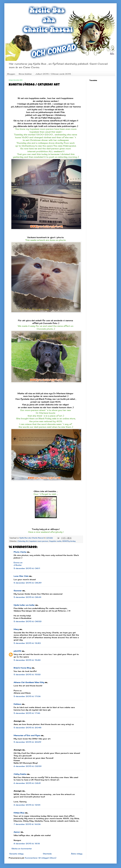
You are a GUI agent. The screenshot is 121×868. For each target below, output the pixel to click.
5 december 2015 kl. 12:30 (27, 643)
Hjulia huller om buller (24, 605)
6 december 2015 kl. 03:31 (27, 783)
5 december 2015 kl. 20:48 (27, 728)
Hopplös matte (55, 541)
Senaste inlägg (16, 854)
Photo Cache (20, 552)
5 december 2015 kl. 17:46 (27, 713)
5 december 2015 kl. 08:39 (28, 583)
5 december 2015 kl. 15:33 (27, 660)
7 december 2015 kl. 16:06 (27, 824)
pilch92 (17, 651)
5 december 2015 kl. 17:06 (27, 696)
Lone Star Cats (21, 576)
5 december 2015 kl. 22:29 (27, 742)
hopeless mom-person (39, 541)
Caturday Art (23, 541)
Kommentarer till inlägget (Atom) (40, 858)
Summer (18, 591)
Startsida (47, 854)
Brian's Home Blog (22, 668)
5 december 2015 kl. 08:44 (27, 597)
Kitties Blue (19, 813)
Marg (16, 629)
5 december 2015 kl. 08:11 (27, 568)
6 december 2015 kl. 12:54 (27, 805)
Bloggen (11, 74)
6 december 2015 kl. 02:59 (28, 766)
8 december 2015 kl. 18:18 (27, 844)
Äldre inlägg (77, 854)
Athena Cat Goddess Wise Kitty (29, 682)
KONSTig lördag (69, 541)
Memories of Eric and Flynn (27, 735)
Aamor (17, 832)
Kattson (17, 704)
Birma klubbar (25, 74)
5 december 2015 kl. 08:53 (28, 621)
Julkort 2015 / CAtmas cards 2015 (53, 74)
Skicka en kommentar (22, 849)
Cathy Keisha (20, 774)
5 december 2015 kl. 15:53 (27, 674)
